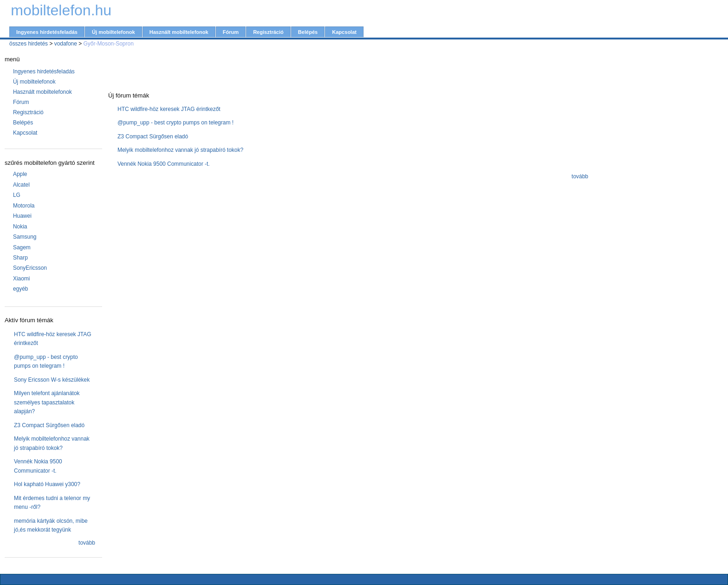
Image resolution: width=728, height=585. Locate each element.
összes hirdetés (29, 44)
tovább (87, 543)
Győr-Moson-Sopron (109, 44)
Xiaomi (22, 279)
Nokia (20, 227)
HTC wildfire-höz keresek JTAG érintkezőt (169, 109)
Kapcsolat (344, 32)
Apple (20, 174)
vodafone (66, 44)
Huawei (22, 216)
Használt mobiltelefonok (179, 32)
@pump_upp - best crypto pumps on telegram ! (175, 123)
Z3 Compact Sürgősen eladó (49, 425)
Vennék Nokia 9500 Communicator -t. (164, 164)
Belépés (308, 32)
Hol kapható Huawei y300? (47, 484)
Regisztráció (268, 32)
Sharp (20, 258)
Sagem (22, 247)
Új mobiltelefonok (114, 32)
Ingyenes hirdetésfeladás (47, 32)
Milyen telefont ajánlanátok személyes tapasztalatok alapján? (47, 402)
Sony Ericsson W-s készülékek (52, 380)
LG (17, 195)
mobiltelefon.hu (61, 10)
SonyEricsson (30, 268)
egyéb (21, 289)
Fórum (231, 32)
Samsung (25, 237)
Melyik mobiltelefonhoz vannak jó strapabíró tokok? (180, 150)
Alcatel (21, 185)
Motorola (24, 206)
